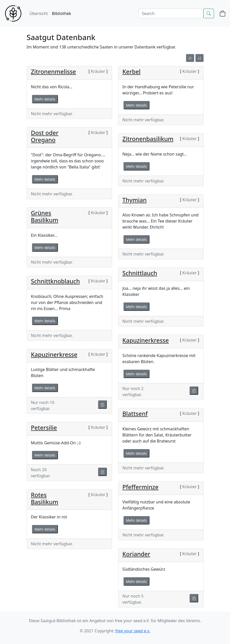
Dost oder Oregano (45, 136)
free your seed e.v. (133, 631)
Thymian (135, 200)
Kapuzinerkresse (146, 340)
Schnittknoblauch (56, 281)
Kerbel (132, 72)
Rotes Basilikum (45, 498)
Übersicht (39, 13)
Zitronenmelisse (53, 72)
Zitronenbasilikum (148, 139)
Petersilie (44, 428)
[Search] (171, 13)
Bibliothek (62, 13)
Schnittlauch (140, 273)
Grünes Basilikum (45, 216)
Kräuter (98, 71)
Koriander (136, 554)
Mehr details (45, 99)
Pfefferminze (141, 487)
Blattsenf (135, 414)
